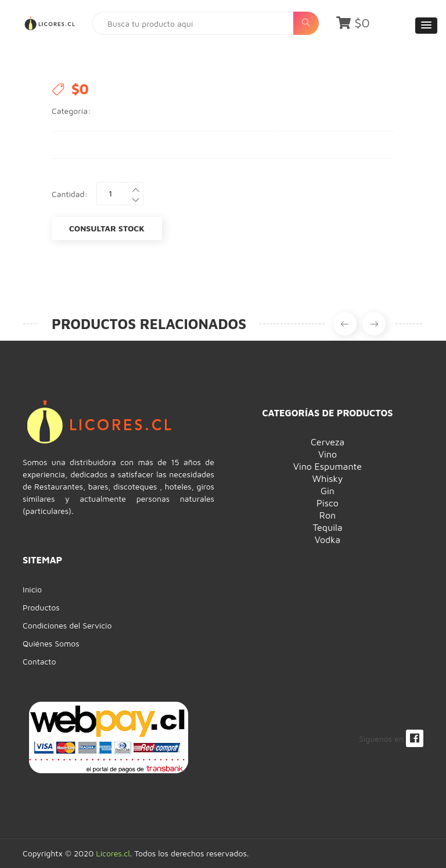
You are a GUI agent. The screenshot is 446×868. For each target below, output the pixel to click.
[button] (426, 26)
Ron (328, 515)
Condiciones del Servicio (67, 625)
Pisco (328, 503)
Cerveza (328, 442)
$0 (353, 23)
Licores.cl (113, 853)
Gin (328, 491)
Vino (328, 454)
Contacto (39, 661)
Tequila (327, 527)
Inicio (32, 589)
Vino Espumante (328, 466)
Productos (41, 607)
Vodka (328, 540)
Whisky (328, 478)
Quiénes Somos (51, 643)
